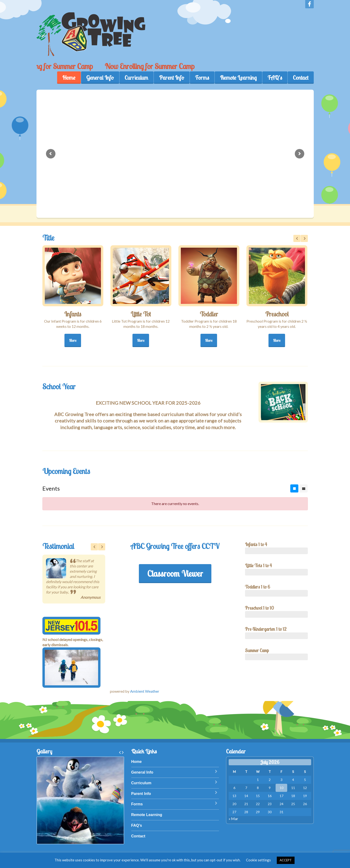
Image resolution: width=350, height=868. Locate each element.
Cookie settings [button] (258, 860)
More (73, 340)
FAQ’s (275, 78)
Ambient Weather (145, 691)
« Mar (233, 819)
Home (69, 78)
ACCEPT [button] (286, 860)
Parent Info (172, 78)
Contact (301, 78)
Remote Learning (238, 78)
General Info (100, 78)
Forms (202, 78)
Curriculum (136, 78)
